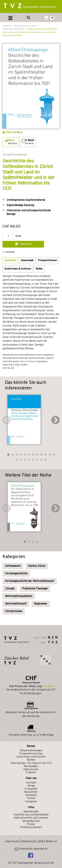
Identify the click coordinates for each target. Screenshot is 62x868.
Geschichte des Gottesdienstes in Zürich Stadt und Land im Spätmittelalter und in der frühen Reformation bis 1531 (30, 32)
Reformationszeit (16, 604)
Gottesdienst (13, 566)
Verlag (31, 786)
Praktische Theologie (35, 589)
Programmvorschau (31, 754)
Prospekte (31, 789)
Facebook (31, 795)
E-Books (31, 773)
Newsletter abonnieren (31, 849)
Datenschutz (28, 842)
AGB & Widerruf (47, 842)
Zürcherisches (14, 611)
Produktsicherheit (31, 827)
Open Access (31, 769)
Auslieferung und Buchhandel (31, 815)
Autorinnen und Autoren (31, 757)
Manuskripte (31, 812)
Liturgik (10, 589)
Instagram (31, 802)
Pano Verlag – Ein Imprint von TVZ (31, 763)
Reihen (31, 760)
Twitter (31, 798)
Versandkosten (31, 821)
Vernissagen (31, 766)
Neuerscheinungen (31, 751)
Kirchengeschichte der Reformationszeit (30, 581)
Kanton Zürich (37, 566)
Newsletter (31, 792)
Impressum (12, 842)
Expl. (19, 236)
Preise (31, 824)
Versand (48, 686)
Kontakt (31, 783)
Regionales (41, 604)
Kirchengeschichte (16, 574)
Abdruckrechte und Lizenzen (31, 818)
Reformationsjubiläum (19, 596)
